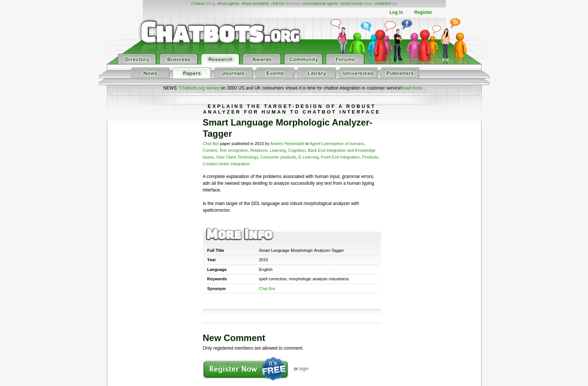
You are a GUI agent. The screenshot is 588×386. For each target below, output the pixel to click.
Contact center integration (226, 164)
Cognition (297, 150)
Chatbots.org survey (199, 88)
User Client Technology (237, 157)
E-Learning (309, 157)
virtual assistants (255, 4)
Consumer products (278, 157)
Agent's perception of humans (337, 144)
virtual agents (228, 4)
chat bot (278, 4)
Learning (278, 150)
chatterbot (383, 4)
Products (370, 157)
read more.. (413, 88)
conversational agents (320, 4)
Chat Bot (211, 144)
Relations (259, 150)
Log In (396, 12)
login (304, 369)
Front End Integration (340, 157)
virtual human (351, 4)
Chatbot (197, 4)
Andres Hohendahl (287, 144)
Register (423, 12)
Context (210, 150)
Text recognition (233, 150)
